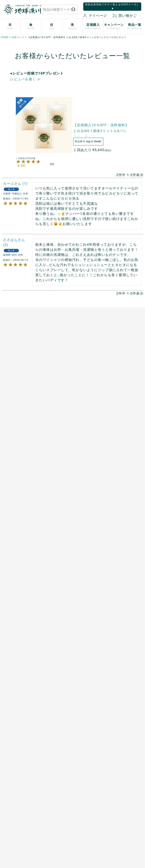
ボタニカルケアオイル (18, 594)
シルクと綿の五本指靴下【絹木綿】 (18, 430)
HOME (5, 37)
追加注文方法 (50, 529)
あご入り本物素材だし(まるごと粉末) (56, 377)
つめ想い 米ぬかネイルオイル (18, 603)
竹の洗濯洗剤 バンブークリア (92, 388)
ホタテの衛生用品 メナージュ (94, 410)
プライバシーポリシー (119, 802)
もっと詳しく (73, 769)
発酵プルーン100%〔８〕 (54, 414)
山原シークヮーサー (55, 456)
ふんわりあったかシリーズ (17, 418)
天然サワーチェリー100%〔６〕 (55, 425)
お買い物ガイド (85, 802)
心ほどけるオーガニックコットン (18, 407)
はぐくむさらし (89, 419)
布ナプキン (11, 375)
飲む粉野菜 (49, 480)
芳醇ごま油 (49, 474)
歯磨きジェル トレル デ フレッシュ (19, 550)
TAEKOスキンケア (16, 565)
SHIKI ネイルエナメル (19, 623)
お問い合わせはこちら (38, 805)
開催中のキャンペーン (94, 508)
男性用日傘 (86, 432)
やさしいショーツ (15, 392)
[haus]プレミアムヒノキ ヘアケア (18, 574)
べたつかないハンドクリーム (18, 586)
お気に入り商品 (85, 821)
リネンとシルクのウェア (18, 441)
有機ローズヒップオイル (56, 436)
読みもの (85, 515)
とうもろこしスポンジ (94, 425)
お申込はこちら (52, 516)
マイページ (95, 16)
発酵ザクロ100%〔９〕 (57, 405)
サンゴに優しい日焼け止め (18, 614)
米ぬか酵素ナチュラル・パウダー (17, 528)
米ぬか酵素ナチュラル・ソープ (17, 517)
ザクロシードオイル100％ (55, 447)
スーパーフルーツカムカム (56, 465)
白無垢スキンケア (15, 508)
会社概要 (111, 815)
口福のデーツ (50, 399)
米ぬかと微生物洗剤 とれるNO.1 (94, 377)
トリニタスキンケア (17, 559)
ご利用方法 (49, 523)
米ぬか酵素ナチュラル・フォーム (17, 539)
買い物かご (125, 16)
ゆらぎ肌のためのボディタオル (17, 632)
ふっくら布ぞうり (15, 399)
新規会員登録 (84, 815)
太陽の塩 (47, 386)
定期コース (18, 37)
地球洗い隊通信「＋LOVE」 (92, 523)
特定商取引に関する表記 (121, 808)
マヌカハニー (50, 392)
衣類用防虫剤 (13, 449)
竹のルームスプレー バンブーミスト (94, 399)
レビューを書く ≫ (25, 79)
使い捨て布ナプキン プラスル (18, 383)
